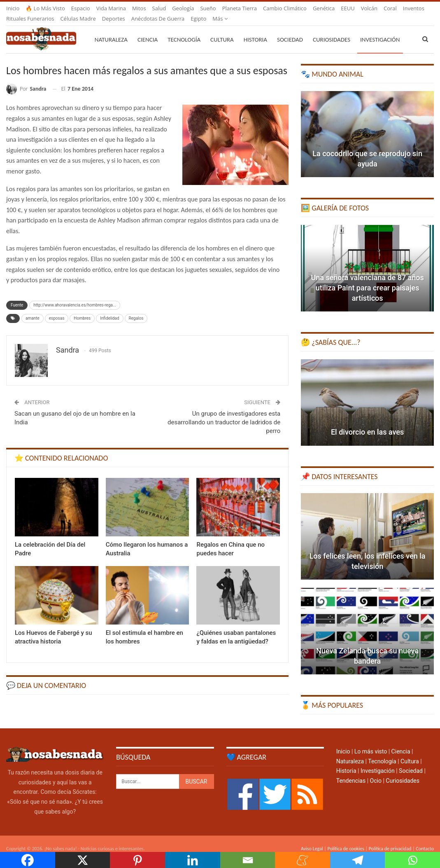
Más (369, 8)
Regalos (136, 308)
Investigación (378, 761)
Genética (324, 8)
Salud (159, 8)
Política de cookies (346, 839)
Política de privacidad (390, 839)
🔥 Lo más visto (45, 8)
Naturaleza (111, 30)
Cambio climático (285, 8)
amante (33, 308)
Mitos (139, 8)
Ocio (376, 771)
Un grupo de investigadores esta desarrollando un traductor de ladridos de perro (224, 412)
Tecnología (184, 30)
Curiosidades (332, 30)
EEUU (348, 8)
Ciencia (148, 30)
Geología (183, 8)
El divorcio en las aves (367, 422)
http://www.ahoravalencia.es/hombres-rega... (75, 295)
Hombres (82, 308)
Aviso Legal (312, 839)
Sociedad (290, 30)
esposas (57, 308)
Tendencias (351, 771)
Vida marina (111, 8)
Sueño (208, 8)
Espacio (81, 8)
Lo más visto (371, 742)
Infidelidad (109, 308)
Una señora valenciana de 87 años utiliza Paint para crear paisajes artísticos (367, 278)
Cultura (222, 30)
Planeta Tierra (240, 8)
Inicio (13, 8)
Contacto (425, 839)
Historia (255, 30)
